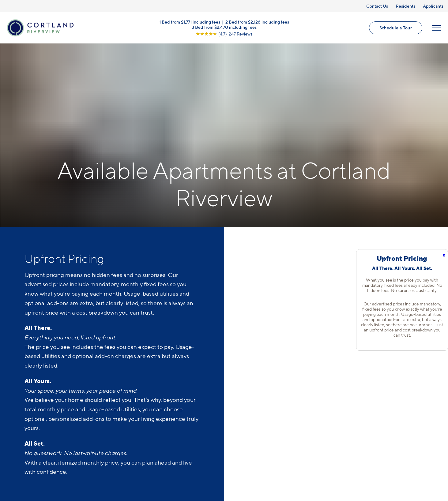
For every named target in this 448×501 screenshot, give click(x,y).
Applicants (433, 6)
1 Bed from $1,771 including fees (190, 22)
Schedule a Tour (396, 28)
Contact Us (377, 6)
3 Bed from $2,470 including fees (224, 27)
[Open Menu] (436, 28)
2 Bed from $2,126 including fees (257, 22)
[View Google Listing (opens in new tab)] (224, 34)
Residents (405, 6)
